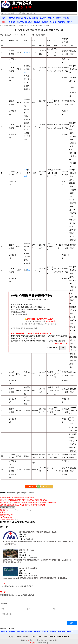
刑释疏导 (70, 631)
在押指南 (12, 631)
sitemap (40, 643)
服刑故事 (37, 631)
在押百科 (4, 631)
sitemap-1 (46, 643)
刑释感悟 (61, 631)
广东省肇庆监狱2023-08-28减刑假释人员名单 (33, 25)
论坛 (4, 22)
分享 (46, 487)
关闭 (63, 348)
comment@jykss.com (16, 510)
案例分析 (53, 22)
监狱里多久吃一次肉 (26, 550)
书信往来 (61, 22)
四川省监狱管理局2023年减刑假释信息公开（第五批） (39, 532)
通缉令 (70, 22)
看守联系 (20, 22)
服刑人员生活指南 (30, 557)
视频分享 (51, 18)
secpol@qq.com (29, 510)
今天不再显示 (53, 348)
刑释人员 (27, 18)
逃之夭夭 (8, 35)
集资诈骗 (27, 52)
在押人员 (12, 18)
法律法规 (35, 18)
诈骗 (29, 270)
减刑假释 (45, 22)
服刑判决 (29, 631)
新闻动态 (12, 22)
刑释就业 (53, 631)
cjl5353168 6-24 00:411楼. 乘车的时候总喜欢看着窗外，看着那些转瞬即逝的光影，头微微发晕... (35, 578)
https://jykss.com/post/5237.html (23, 493)
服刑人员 (19, 18)
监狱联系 (29, 22)
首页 (4, 18)
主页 (2, 25)
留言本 (58, 18)
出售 (26, 170)
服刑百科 (20, 631)
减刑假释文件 (10, 25)
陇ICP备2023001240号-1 (49, 640)
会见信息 (37, 22)
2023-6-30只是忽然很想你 (28, 568)
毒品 (26, 176)
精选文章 (43, 18)
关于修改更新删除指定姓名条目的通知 (25, 328)
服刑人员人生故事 (30, 576)
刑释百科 (45, 631)
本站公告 (66, 18)
